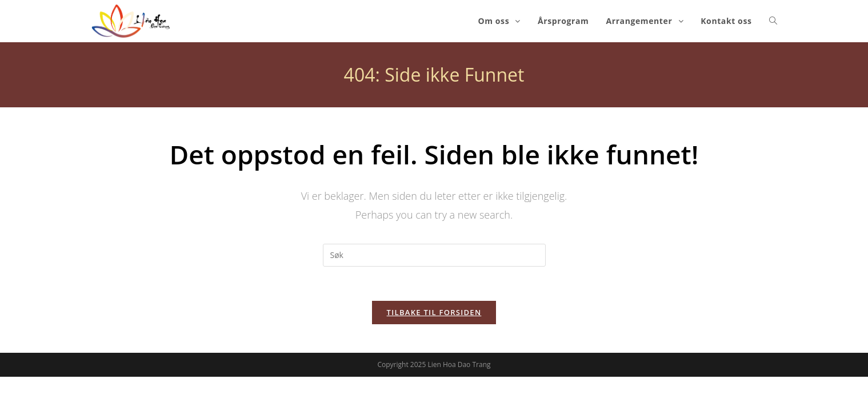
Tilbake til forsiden (434, 312)
